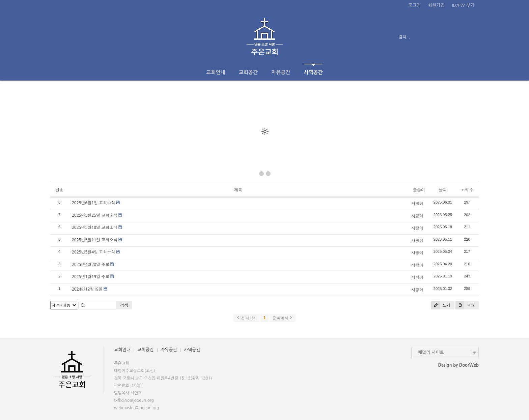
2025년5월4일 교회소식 (93, 252)
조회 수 (467, 190)
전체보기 (70, 37)
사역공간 (313, 69)
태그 (465, 305)
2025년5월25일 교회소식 (95, 215)
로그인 (414, 5)
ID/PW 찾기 (463, 5)
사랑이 (417, 203)
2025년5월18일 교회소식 (95, 227)
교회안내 (216, 72)
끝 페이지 (283, 318)
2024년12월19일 (87, 289)
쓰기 (441, 305)
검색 (124, 305)
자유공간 (281, 72)
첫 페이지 (246, 318)
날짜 (443, 190)
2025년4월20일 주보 (91, 264)
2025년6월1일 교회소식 (93, 203)
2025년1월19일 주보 (91, 277)
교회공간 (248, 72)
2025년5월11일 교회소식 (95, 240)
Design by (458, 365)
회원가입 (436, 5)
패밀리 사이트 (431, 352)
